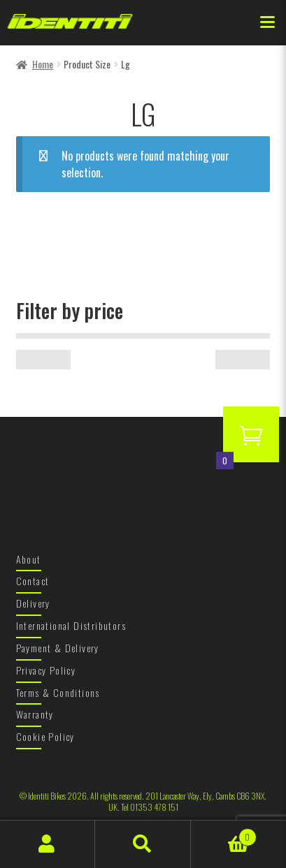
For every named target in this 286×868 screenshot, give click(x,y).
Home (43, 64)
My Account (48, 844)
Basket (224, 833)
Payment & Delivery (58, 648)
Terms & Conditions (58, 692)
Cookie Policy (45, 736)
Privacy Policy (46, 670)
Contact (33, 581)
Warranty (35, 714)
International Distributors (71, 625)
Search (143, 844)
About (29, 559)
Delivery (33, 603)
